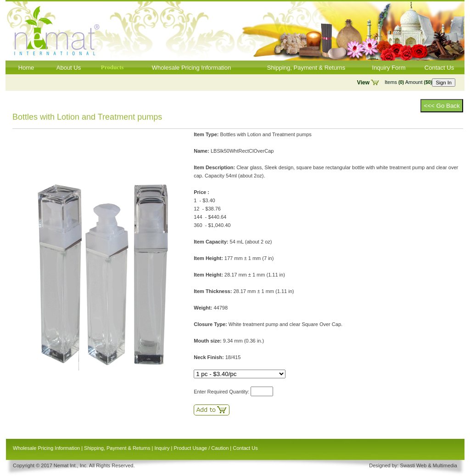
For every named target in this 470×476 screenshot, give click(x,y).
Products (112, 67)
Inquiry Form (389, 68)
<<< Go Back (442, 106)
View (363, 83)
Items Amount (408, 82)
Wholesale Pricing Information (192, 68)
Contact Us (439, 68)
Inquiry (162, 448)
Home (26, 68)
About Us (69, 68)
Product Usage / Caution (201, 448)
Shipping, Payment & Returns (306, 68)
